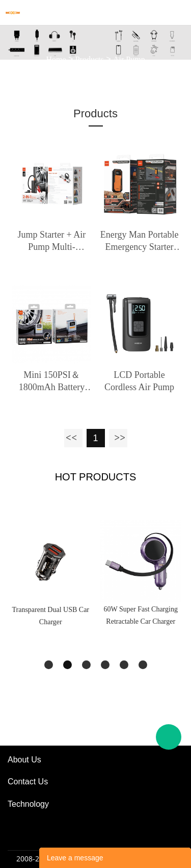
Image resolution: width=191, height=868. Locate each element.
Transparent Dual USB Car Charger (50, 616)
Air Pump (129, 59)
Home (56, 59)
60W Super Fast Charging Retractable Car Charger (141, 615)
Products (90, 59)
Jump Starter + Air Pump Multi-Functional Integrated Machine (51, 241)
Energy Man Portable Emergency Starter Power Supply (140, 241)
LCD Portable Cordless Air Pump (139, 381)
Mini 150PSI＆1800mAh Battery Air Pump (52, 381)
